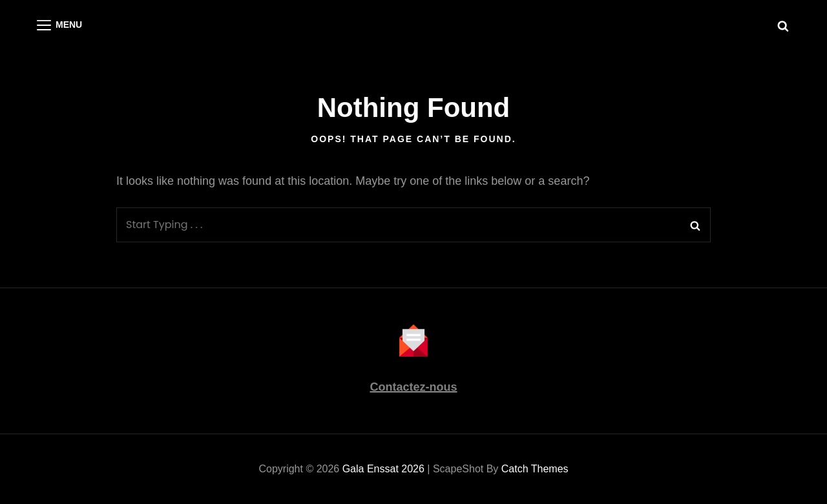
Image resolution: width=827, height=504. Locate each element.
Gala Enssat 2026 (383, 469)
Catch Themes (535, 469)
